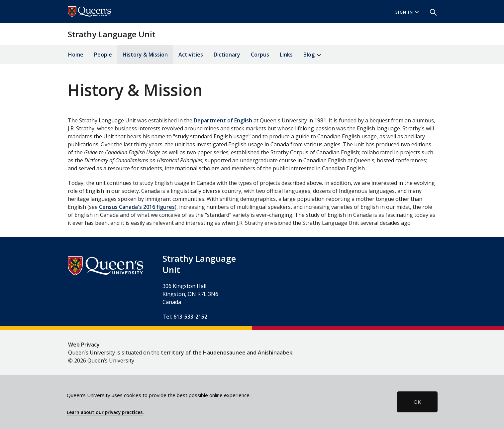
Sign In (407, 12)
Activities (191, 55)
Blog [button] (312, 55)
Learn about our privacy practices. (105, 412)
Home (76, 55)
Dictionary (227, 55)
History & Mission (145, 55)
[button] (431, 12)
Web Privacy (84, 345)
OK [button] (417, 402)
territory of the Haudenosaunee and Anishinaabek (227, 353)
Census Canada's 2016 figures (137, 207)
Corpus (260, 55)
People (103, 55)
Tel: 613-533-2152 (185, 317)
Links (286, 55)
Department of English (223, 120)
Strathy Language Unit (112, 34)
